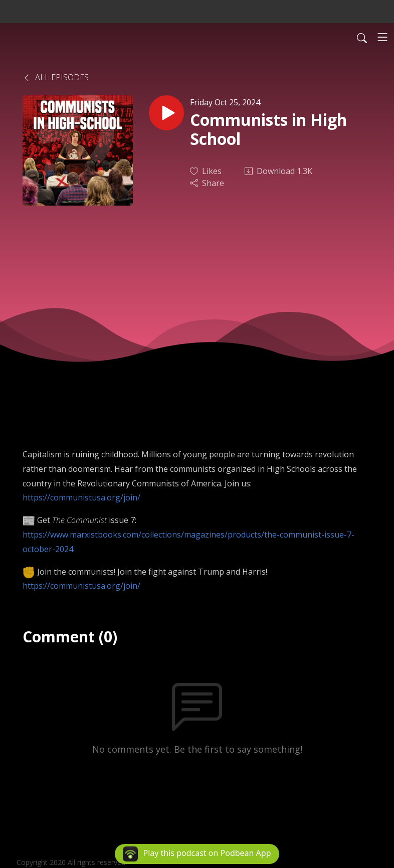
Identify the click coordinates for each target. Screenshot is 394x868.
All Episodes (56, 77)
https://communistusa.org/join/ (81, 497)
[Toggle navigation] (382, 37)
